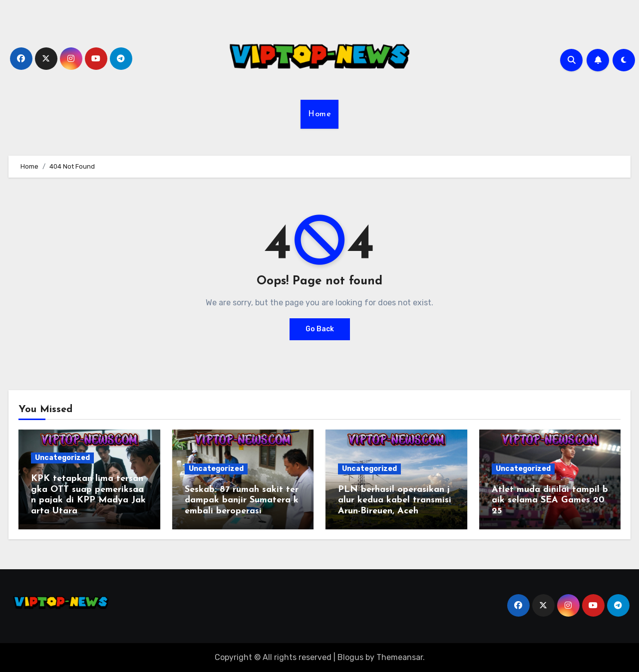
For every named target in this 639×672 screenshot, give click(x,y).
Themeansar (400, 657)
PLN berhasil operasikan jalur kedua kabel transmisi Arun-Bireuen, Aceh (396, 500)
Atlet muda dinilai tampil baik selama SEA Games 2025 (550, 500)
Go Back (320, 329)
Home (319, 114)
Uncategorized (62, 458)
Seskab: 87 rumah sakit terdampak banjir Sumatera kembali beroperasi (242, 500)
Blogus (350, 657)
